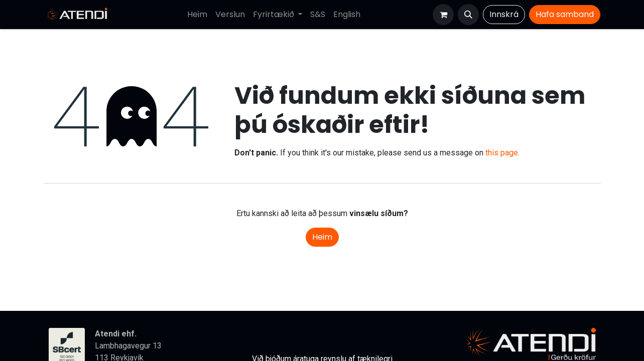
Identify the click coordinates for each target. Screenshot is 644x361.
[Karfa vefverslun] (443, 15)
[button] (468, 15)
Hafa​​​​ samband (565, 14)
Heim (322, 237)
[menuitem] (197, 15)
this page (502, 153)
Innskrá (504, 14)
